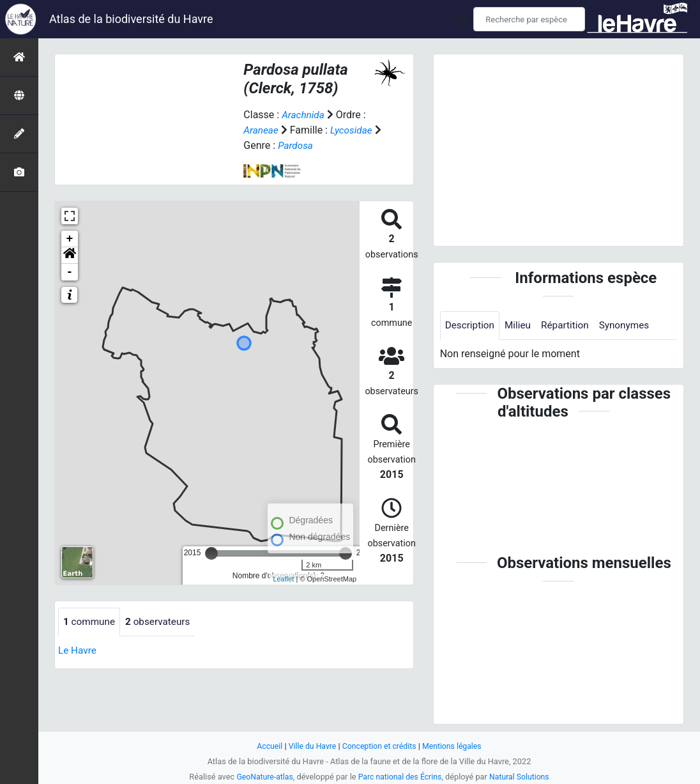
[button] (70, 256)
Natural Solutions (522, 777)
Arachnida (304, 115)
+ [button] (70, 239)
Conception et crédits (380, 746)
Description (471, 326)
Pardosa (305, 145)
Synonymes (631, 326)
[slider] (211, 553)
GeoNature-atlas (262, 777)
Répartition (570, 326)
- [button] (70, 272)
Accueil (266, 746)
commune (90, 622)
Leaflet (283, 579)
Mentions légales (455, 746)
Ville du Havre (310, 746)
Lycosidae (354, 130)
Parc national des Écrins (400, 777)
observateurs (162, 622)
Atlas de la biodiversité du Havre (131, 19)
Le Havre (78, 651)
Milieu (521, 326)
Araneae (262, 130)
